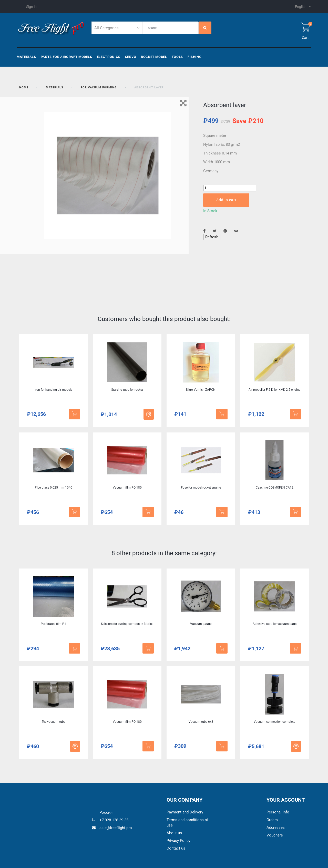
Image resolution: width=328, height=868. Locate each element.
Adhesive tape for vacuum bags (275, 624)
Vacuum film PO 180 (127, 488)
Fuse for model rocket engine (201, 488)
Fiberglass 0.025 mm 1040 (54, 488)
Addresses (276, 828)
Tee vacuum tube (54, 722)
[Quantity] (230, 188)
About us (174, 833)
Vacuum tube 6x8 (201, 722)
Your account (286, 800)
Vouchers (275, 835)
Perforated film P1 (53, 624)
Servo (131, 57)
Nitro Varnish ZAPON (201, 390)
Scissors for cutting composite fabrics (127, 624)
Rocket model (154, 57)
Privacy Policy (178, 841)
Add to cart (226, 200)
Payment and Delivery (185, 812)
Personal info (278, 812)
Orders (272, 820)
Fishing (194, 57)
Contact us (176, 848)
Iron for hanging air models (53, 390)
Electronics (109, 57)
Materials (26, 57)
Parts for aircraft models (66, 57)
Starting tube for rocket (127, 390)
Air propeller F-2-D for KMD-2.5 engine (274, 390)
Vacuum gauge (201, 624)
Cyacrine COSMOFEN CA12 (275, 488)
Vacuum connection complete (274, 722)
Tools (177, 57)
